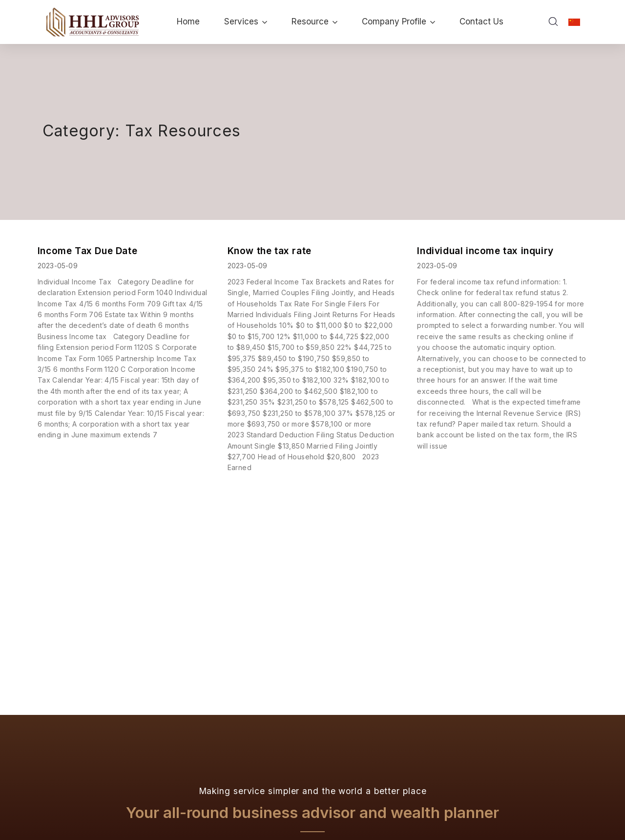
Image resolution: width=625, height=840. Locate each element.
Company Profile (398, 22)
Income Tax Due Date (87, 251)
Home (188, 22)
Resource (314, 22)
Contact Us (481, 22)
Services (246, 22)
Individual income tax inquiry (485, 251)
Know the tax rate (270, 251)
